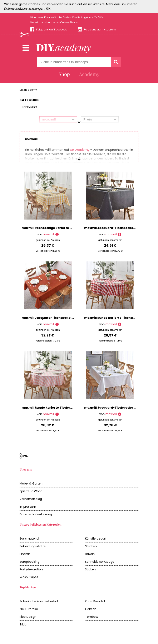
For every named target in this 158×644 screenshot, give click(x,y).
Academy (89, 74)
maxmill (49, 234)
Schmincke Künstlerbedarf (39, 601)
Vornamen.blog (31, 499)
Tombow (92, 617)
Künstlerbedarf (96, 539)
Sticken (90, 569)
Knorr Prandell (95, 601)
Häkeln (90, 554)
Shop (64, 74)
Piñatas (25, 554)
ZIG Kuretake (29, 609)
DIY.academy (28, 90)
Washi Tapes (29, 577)
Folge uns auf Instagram (100, 30)
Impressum (28, 507)
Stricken (91, 546)
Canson (91, 609)
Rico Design (28, 617)
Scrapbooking (29, 562)
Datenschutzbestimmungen (24, 9)
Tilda (23, 624)
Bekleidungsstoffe (33, 546)
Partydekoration (31, 569)
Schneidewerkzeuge (100, 562)
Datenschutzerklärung (36, 514)
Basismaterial (29, 539)
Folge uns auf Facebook (51, 30)
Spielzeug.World (31, 491)
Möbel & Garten (31, 483)
